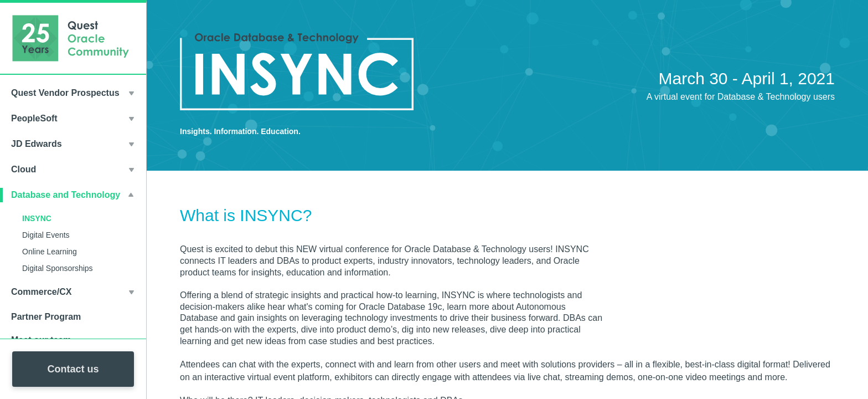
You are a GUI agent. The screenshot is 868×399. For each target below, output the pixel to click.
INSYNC (37, 218)
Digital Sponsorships (58, 268)
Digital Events (46, 235)
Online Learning (50, 252)
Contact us (73, 369)
